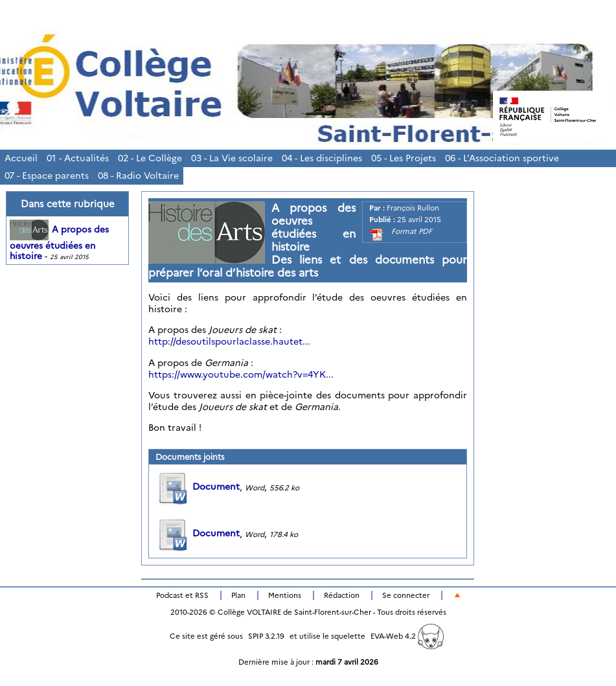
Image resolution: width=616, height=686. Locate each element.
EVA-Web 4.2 (407, 636)
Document (198, 486)
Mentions (285, 595)
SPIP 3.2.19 (266, 636)
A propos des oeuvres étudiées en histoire (59, 243)
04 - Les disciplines (322, 158)
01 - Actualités (78, 158)
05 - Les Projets (404, 158)
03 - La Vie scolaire (232, 158)
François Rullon (413, 208)
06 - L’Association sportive (502, 158)
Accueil (21, 158)
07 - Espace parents (47, 176)
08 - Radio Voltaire (138, 176)
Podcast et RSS (182, 595)
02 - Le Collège (150, 158)
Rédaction (342, 595)
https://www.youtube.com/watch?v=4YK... (241, 374)
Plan (238, 595)
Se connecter (406, 595)
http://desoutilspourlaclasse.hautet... (229, 341)
